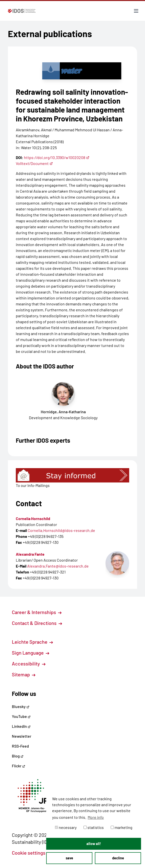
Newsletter (22, 736)
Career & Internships (37, 612)
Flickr (19, 766)
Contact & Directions (37, 623)
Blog (18, 756)
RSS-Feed (20, 746)
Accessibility (29, 663)
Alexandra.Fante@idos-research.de (58, 566)
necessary (66, 827)
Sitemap (24, 674)
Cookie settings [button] (31, 853)
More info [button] (96, 817)
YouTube (21, 716)
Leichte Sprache (32, 642)
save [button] (69, 858)
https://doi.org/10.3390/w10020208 (57, 157)
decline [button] (118, 858)
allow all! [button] (94, 844)
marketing (122, 827)
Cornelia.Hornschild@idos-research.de (61, 530)
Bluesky (21, 706)
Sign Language (31, 653)
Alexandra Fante (30, 554)
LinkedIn (21, 726)
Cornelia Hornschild (33, 518)
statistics (94, 827)
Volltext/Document (34, 163)
